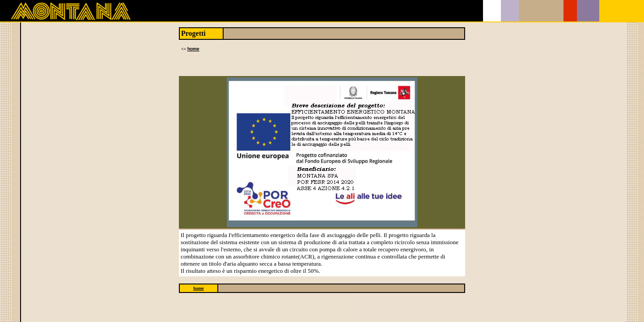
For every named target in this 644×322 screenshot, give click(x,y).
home (193, 49)
